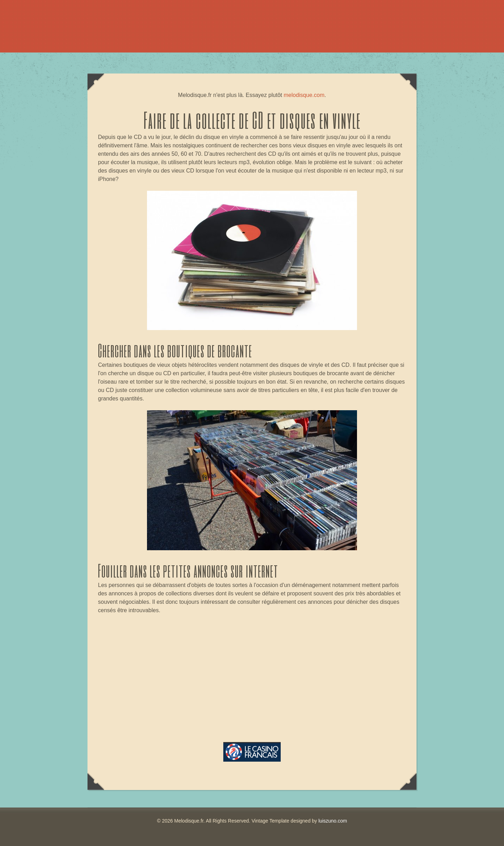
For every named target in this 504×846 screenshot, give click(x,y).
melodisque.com (304, 95)
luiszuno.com (333, 821)
